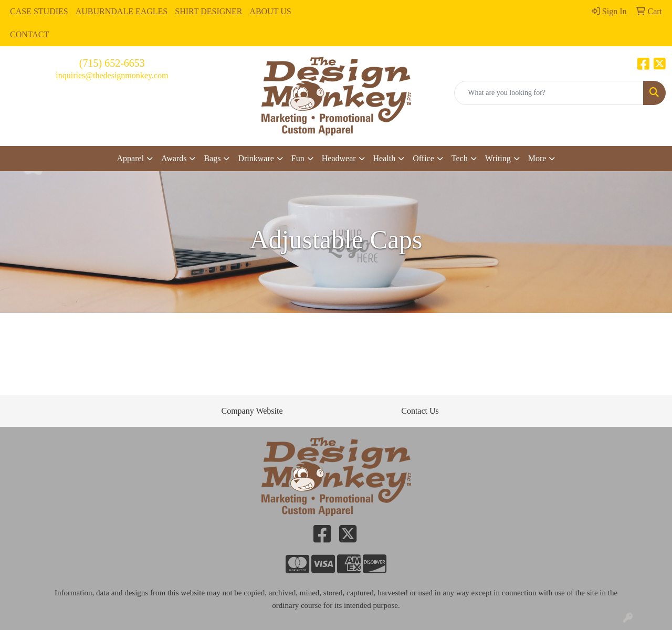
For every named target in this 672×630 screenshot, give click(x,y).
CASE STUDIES (39, 11)
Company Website (252, 411)
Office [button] (423, 158)
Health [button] (385, 158)
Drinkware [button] (256, 158)
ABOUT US (270, 11)
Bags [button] (212, 158)
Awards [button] (174, 158)
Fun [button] (298, 158)
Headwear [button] (339, 158)
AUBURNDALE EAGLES (122, 11)
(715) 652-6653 (112, 63)
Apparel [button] (131, 158)
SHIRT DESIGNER (208, 11)
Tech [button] (460, 158)
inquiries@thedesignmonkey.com (112, 75)
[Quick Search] (549, 93)
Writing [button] (498, 158)
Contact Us (420, 411)
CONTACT (29, 34)
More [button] (537, 158)
